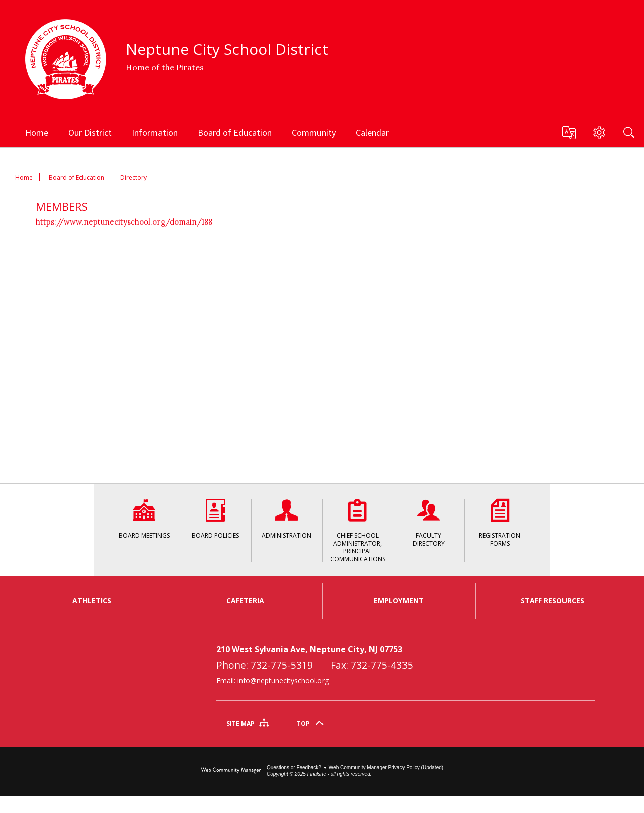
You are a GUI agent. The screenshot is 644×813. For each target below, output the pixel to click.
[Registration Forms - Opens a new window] (500, 530)
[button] (569, 133)
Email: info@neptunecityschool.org (272, 697)
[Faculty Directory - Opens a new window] (428, 530)
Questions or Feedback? (294, 784)
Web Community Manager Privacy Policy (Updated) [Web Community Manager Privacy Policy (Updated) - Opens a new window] (386, 784)
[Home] (37, 132)
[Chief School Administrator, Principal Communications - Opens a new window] (357, 530)
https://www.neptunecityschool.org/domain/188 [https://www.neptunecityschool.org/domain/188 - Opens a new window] (124, 222)
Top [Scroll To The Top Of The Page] (303, 740)
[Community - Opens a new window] (314, 132)
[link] (91, 703)
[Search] (629, 132)
